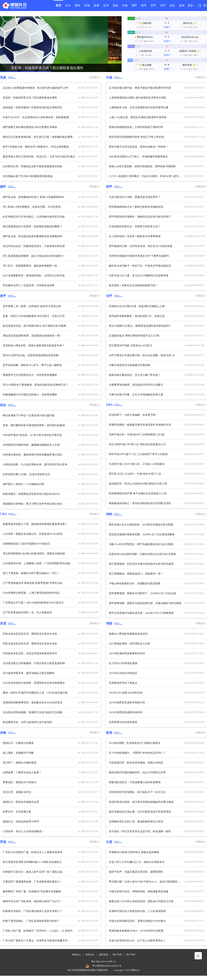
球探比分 (76, 955)
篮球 (182, 5)
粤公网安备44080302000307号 (107, 966)
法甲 (163, 5)
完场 (87, 5)
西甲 (144, 5)
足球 (106, 5)
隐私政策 (103, 955)
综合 (172, 5)
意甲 (153, 5)
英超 (115, 5)
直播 (96, 5)
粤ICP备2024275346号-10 (103, 961)
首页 (58, 5)
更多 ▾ (191, 5)
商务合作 (90, 955)
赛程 (77, 5)
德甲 (134, 5)
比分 (68, 5)
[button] (5, 44)
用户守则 (117, 955)
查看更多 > (95, 77)
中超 (125, 5)
